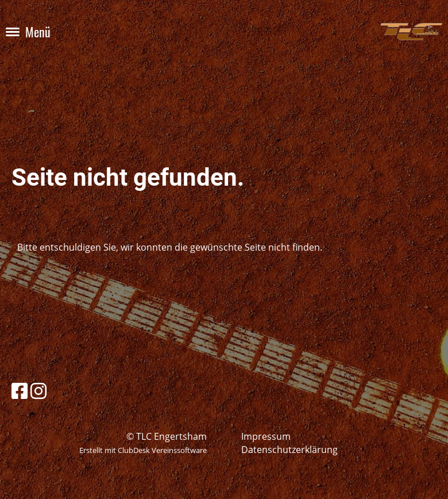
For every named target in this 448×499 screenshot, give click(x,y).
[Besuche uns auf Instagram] (38, 391)
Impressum (266, 436)
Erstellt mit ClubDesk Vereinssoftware (143, 450)
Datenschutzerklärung (289, 450)
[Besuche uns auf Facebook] (20, 391)
